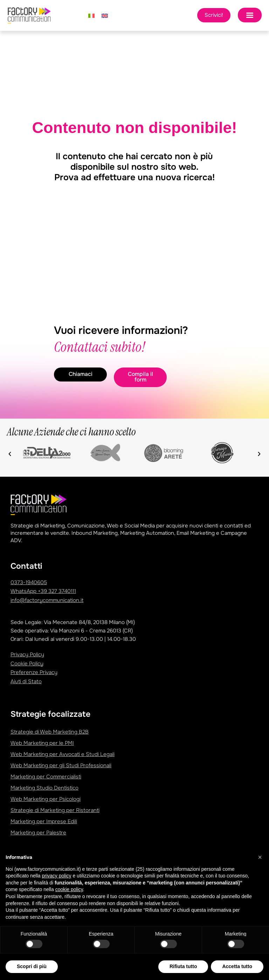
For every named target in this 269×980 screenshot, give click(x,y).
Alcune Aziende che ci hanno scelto (71, 432)
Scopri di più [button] (32, 966)
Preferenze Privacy (34, 672)
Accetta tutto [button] (237, 966)
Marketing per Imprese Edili (44, 821)
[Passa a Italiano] (91, 15)
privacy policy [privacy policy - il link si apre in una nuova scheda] (57, 876)
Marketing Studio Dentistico (44, 788)
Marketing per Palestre (38, 833)
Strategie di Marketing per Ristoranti (55, 810)
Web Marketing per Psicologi (46, 799)
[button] (10, 454)
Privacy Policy (27, 654)
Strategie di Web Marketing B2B (50, 732)
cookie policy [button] (69, 889)
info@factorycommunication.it (47, 600)
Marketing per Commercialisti (46, 777)
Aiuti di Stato (26, 681)
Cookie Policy (27, 664)
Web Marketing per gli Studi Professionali (61, 765)
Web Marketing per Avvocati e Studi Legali (63, 754)
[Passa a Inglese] (105, 15)
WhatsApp (43, 591)
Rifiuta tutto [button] (183, 966)
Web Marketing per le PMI (42, 743)
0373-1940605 (29, 582)
